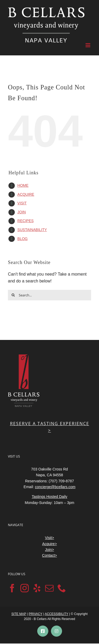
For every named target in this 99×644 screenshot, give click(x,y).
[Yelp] (37, 588)
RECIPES (25, 221)
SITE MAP (19, 614)
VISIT (22, 203)
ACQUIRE (26, 194)
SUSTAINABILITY (32, 230)
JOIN (22, 212)
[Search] (13, 295)
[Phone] (62, 588)
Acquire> (50, 544)
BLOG (23, 239)
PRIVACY (36, 614)
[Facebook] (12, 588)
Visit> (49, 538)
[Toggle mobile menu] (88, 45)
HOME (23, 185)
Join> (50, 550)
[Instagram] (25, 588)
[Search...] (49, 295)
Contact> (49, 555)
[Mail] (49, 588)
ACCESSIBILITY (56, 614)
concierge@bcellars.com (55, 487)
